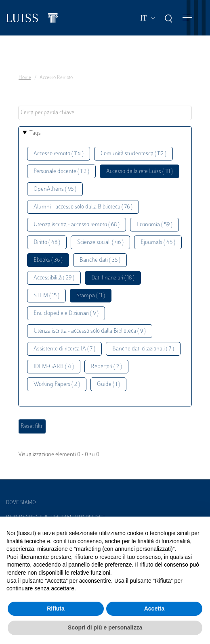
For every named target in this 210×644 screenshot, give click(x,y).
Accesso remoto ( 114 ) (59, 154)
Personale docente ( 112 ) (61, 172)
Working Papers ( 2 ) (57, 385)
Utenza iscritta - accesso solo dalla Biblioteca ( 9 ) (90, 331)
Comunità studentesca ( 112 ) (133, 154)
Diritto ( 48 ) (47, 243)
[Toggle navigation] (187, 18)
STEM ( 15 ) (46, 296)
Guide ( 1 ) (108, 385)
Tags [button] (35, 133)
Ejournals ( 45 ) (158, 243)
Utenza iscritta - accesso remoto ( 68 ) (77, 225)
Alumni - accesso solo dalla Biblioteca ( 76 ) (83, 207)
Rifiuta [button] (56, 609)
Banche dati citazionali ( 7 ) (143, 349)
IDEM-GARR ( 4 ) (54, 367)
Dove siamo (21, 503)
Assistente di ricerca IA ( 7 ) (64, 349)
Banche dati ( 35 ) (100, 260)
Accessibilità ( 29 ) (54, 278)
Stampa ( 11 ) (91, 296)
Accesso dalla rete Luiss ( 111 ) (140, 172)
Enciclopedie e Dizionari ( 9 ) (66, 314)
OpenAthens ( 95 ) (55, 189)
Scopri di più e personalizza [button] (105, 627)
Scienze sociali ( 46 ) (100, 243)
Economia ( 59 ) (154, 225)
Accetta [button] (154, 609)
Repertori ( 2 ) (106, 367)
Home (25, 78)
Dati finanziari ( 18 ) (113, 278)
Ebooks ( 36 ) (48, 260)
